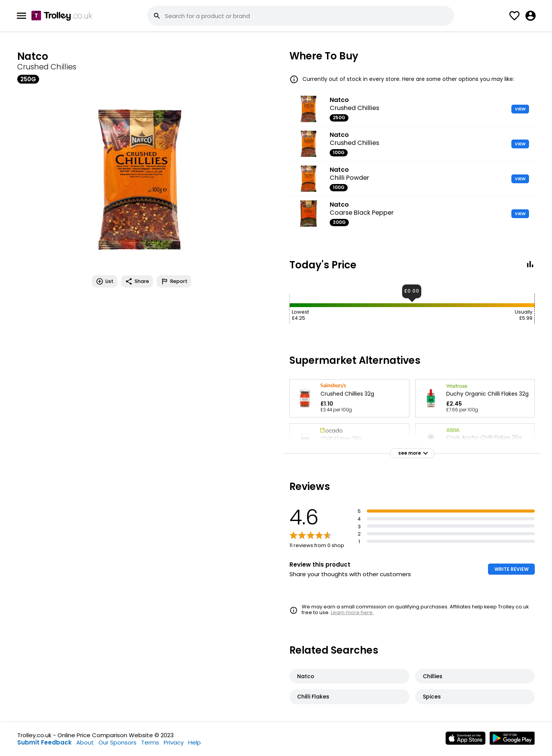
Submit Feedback (44, 742)
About (85, 742)
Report (174, 281)
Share (137, 281)
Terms (150, 742)
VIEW (520, 109)
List (105, 281)
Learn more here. (352, 612)
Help (195, 742)
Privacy (174, 742)
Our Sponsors (117, 742)
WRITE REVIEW (512, 569)
